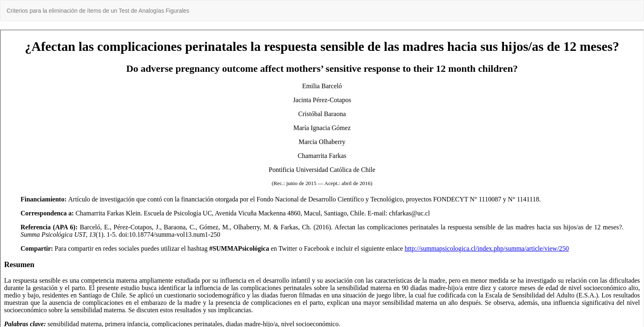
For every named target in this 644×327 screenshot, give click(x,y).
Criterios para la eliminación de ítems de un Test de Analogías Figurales (98, 11)
